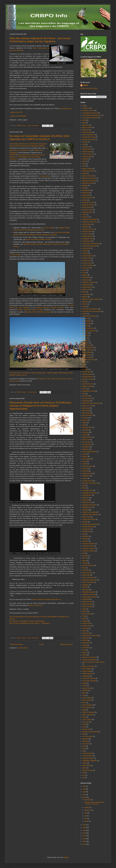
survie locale (86, 729)
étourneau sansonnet (89, 331)
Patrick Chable (37, 310)
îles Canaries (86, 442)
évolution (85, 340)
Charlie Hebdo (87, 224)
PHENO (85, 587)
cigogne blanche (87, 236)
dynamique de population (90, 309)
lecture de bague (88, 466)
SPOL (84, 703)
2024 (85, 792)
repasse (85, 653)
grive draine (86, 408)
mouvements (86, 529)
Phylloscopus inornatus (90, 597)
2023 (85, 795)
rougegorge (86, 676)
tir (83, 751)
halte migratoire (87, 427)
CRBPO (12, 155)
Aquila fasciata (87, 157)
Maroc (84, 488)
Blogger (66, 857)
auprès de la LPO (16, 112)
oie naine (85, 556)
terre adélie (86, 744)
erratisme (85, 326)
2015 (85, 841)
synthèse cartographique (90, 732)
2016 (85, 839)
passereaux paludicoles (90, 580)
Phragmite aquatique (89, 592)
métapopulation (87, 507)
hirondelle (85, 430)
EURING (85, 333)
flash (84, 367)
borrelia (85, 200)
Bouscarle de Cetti (88, 202)
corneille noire (87, 258)
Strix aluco (86, 722)
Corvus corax (86, 260)
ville (84, 773)
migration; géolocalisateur (90, 515)
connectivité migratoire (89, 246)
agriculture (86, 125)
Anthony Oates (45, 312)
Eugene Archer (32, 312)
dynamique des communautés (92, 311)
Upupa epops (86, 765)
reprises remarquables (89, 660)
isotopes (85, 456)
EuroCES (85, 336)
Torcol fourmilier (87, 753)
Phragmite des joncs (89, 594)
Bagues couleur (87, 169)
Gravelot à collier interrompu (91, 403)
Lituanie (85, 478)
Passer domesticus (88, 578)
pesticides (85, 585)
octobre (87, 807)
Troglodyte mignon (88, 758)
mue (84, 534)
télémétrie (85, 739)
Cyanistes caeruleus (89, 282)
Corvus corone (87, 263)
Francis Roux (86, 372)
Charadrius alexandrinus (90, 222)
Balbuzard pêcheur (88, 171)
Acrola (84, 120)
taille (84, 734)
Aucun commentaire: (33, 126)
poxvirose (85, 628)
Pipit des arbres (87, 606)
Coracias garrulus (88, 256)
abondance (86, 108)
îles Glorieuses (87, 444)
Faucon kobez (87, 352)
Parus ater (86, 570)
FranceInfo (42, 379)
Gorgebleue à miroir (89, 391)
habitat (84, 423)
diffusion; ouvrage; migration (91, 299)
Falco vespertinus (88, 348)
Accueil (41, 644)
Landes (85, 464)
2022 (85, 797)
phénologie (86, 590)
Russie (84, 683)
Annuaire (85, 142)
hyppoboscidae (87, 437)
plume (84, 609)
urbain (84, 768)
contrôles (85, 253)
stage (84, 710)
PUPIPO (85, 640)
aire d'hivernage (87, 132)
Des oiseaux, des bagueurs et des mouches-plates (27, 621)
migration (85, 510)
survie (84, 727)
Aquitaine (85, 159)
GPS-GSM (86, 396)
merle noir (85, 500)
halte (84, 425)
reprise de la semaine (89, 657)
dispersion (86, 302)
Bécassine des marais (89, 181)
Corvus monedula (88, 265)
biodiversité (86, 195)
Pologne (85, 621)
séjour (84, 693)
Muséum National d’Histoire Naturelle (50, 308)
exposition (85, 343)
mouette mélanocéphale (90, 524)
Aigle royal (86, 130)
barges (84, 173)
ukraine (85, 763)
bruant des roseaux (88, 205)
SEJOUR (85, 690)
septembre (88, 810)
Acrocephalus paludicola (90, 113)
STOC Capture (87, 720)
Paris (84, 568)
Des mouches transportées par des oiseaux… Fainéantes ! (30, 623)
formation (85, 369)
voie (84, 778)
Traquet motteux (87, 756)
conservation (86, 248)
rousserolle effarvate (89, 678)
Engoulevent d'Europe (89, 316)
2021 (85, 825)
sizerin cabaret (87, 698)
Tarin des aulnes (87, 736)
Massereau (86, 498)
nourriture (85, 541)
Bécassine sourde (88, 183)
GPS (84, 394)
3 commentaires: (32, 392)
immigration (86, 447)
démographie (86, 294)
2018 (85, 833)
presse (84, 631)
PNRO (84, 619)
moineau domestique (89, 519)
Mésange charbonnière (90, 505)
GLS (84, 381)
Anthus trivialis (87, 152)
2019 (85, 830)
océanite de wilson (88, 546)
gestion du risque (88, 379)
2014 (85, 844)
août (86, 813)
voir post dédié (44, 176)
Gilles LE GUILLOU (36, 605)
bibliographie (86, 190)
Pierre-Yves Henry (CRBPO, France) (39, 239)
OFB (84, 553)
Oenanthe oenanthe (89, 551)
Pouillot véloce (87, 626)
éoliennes (85, 319)
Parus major (86, 575)
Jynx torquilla (86, 459)
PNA (84, 616)
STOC (84, 717)
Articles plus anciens (66, 644)
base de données (88, 176)
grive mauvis (86, 413)
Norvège (85, 539)
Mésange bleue (87, 502)
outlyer (84, 561)
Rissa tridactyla (87, 669)
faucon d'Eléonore (88, 350)
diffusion (85, 297)
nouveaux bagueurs (88, 544)
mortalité (85, 522)
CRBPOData (86, 277)
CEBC (84, 215)
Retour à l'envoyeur (88, 666)
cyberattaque (86, 285)
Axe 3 (84, 166)
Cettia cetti (86, 217)
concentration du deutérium (91, 244)
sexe (84, 695)
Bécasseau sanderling (89, 178)
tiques (84, 749)
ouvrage (85, 563)
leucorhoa (85, 471)
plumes (85, 611)
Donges (85, 304)
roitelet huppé (87, 671)
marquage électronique (90, 493)
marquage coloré (88, 490)
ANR (84, 144)
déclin (84, 292)
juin (86, 816)
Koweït (84, 461)
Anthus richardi (87, 149)
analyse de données (89, 140)
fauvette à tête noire (89, 360)
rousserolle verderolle (89, 681)
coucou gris (86, 268)
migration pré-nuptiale (89, 512)
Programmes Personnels (90, 636)
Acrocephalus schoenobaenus (92, 115)
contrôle (85, 251)
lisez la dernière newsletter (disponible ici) (47, 599)
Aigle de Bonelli (87, 127)
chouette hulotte (87, 232)
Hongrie (85, 435)
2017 (85, 836)
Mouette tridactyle (88, 527)
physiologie (86, 599)
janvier (87, 821)
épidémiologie (87, 323)
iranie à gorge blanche (89, 452)
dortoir (84, 306)
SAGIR (84, 686)
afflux (84, 123)
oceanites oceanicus (89, 548)
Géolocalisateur (87, 374)
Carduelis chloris (88, 210)
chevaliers (85, 227)
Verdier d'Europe (88, 770)
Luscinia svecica (87, 481)
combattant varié (88, 239)
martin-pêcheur (87, 495)
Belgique (85, 185)
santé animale (87, 688)
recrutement (86, 648)
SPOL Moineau (87, 707)
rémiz (84, 650)
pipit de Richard (87, 604)
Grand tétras (86, 401)
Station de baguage (88, 712)
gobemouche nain (88, 384)
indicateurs (86, 449)
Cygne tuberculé (87, 287)
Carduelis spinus (88, 212)
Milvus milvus (86, 517)
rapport (85, 645)
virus (84, 775)
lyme (84, 486)
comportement (87, 241)
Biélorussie (86, 193)
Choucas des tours (88, 229)
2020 (85, 828)
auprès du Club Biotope (18, 116)
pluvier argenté (87, 614)
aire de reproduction (89, 135)
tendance (85, 741)
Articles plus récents (16, 644)
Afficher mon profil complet (89, 88)
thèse (84, 746)
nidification (86, 536)
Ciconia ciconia (87, 234)
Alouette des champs (89, 137)
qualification (86, 643)
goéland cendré (87, 386)
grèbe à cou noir (87, 406)
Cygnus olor (86, 290)
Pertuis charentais (88, 582)
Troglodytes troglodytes (90, 761)
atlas (84, 164)
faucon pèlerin (87, 355)
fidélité (84, 362)
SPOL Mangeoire (88, 705)
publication (86, 638)
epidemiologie (87, 321)
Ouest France (61, 379)
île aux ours (86, 440)
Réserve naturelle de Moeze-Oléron (94, 662)
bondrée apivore (87, 198)
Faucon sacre (87, 357)
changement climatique (90, 219)
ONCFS (85, 558)
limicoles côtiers (87, 473)
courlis (84, 270)
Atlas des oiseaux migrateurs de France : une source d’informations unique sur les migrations (40, 40)
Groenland (86, 418)
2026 (85, 786)
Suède (84, 724)
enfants (85, 314)
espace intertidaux (88, 328)
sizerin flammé (87, 700)
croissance (86, 280)
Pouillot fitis (86, 623)
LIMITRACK (86, 476)
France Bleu (51, 379)
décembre (88, 800)
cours (84, 273)
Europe (85, 338)
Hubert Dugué (23, 310)
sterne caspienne (88, 715)
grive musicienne (88, 415)
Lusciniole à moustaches (90, 483)
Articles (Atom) (23, 648)
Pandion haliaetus (88, 565)
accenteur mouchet (88, 110)
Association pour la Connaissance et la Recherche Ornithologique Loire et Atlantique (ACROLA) (27, 157)
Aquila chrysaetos (88, 154)
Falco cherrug (87, 345)
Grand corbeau (87, 398)
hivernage (85, 432)
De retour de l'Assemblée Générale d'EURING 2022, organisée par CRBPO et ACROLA (40, 138)
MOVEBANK (86, 531)
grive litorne (86, 411)
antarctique (86, 147)
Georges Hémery (88, 377)
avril (86, 819)
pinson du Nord (87, 602)
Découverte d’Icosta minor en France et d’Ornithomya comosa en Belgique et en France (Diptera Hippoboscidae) (40, 406)
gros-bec (85, 420)
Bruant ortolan (87, 207)
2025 (85, 789)
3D (83, 106)
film (83, 365)
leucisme (85, 469)
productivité (86, 633)
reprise (84, 655)
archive (85, 161)
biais (84, 188)
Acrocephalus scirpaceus (90, 118)
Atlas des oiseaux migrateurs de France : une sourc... (94, 803)
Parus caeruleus (87, 573)
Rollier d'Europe (87, 674)
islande (85, 454)
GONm (84, 389)
